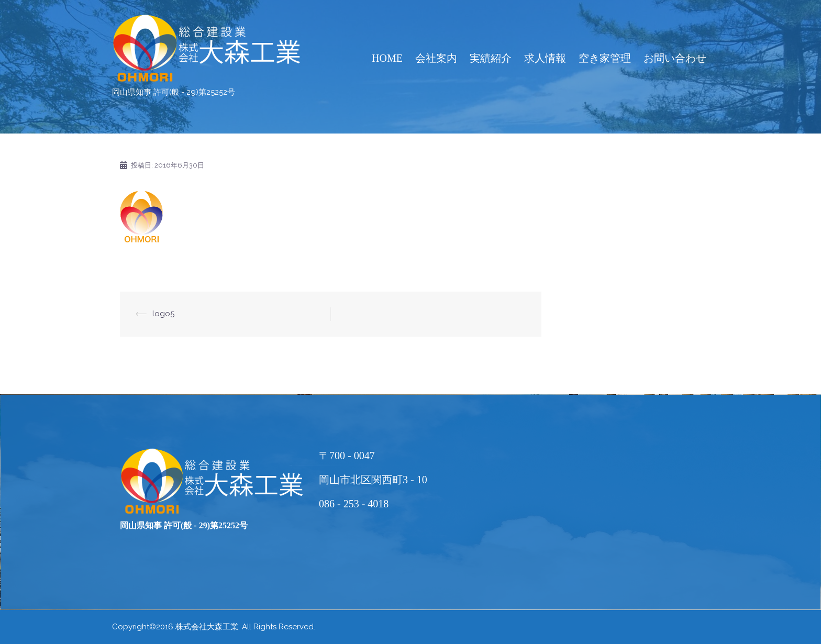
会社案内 (436, 58)
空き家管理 (605, 58)
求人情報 (545, 58)
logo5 (163, 314)
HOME (387, 58)
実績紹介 (491, 58)
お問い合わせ (675, 58)
